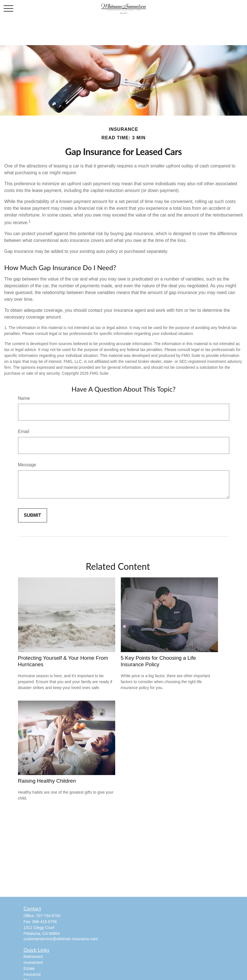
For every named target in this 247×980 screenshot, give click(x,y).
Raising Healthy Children (47, 781)
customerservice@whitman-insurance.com (61, 939)
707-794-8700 (48, 916)
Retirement (33, 957)
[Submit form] (33, 515)
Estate (29, 968)
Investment (33, 963)
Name (24, 398)
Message (27, 465)
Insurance (32, 974)
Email (24, 431)
